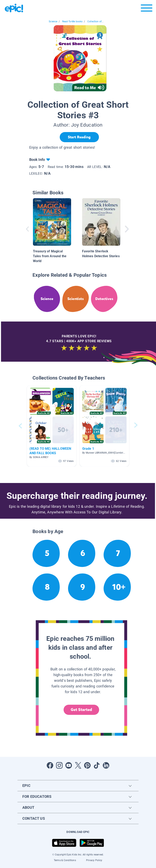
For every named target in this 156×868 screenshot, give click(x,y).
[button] (52, 426)
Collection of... (95, 22)
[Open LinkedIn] (106, 765)
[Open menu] (147, 9)
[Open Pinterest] (87, 765)
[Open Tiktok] (97, 765)
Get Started (81, 710)
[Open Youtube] (69, 765)
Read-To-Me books (72, 22)
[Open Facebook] (50, 765)
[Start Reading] (79, 137)
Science (53, 22)
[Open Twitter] (78, 765)
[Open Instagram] (59, 765)
